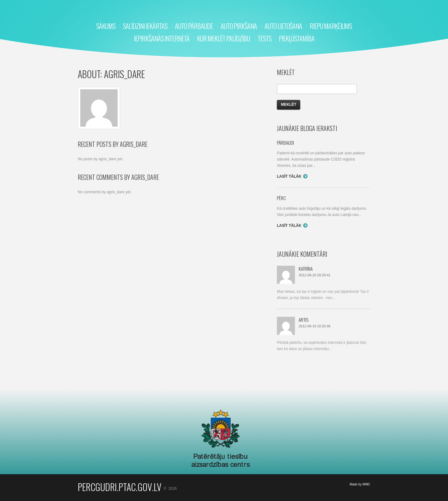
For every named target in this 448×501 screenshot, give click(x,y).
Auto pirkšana (239, 26)
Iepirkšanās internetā (162, 38)
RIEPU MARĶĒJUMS (331, 26)
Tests (264, 38)
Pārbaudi (285, 143)
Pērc (281, 198)
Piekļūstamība (297, 38)
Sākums (106, 26)
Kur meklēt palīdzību (223, 38)
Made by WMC (360, 484)
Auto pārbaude (194, 26)
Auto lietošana (283, 26)
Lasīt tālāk (289, 176)
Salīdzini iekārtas (145, 26)
